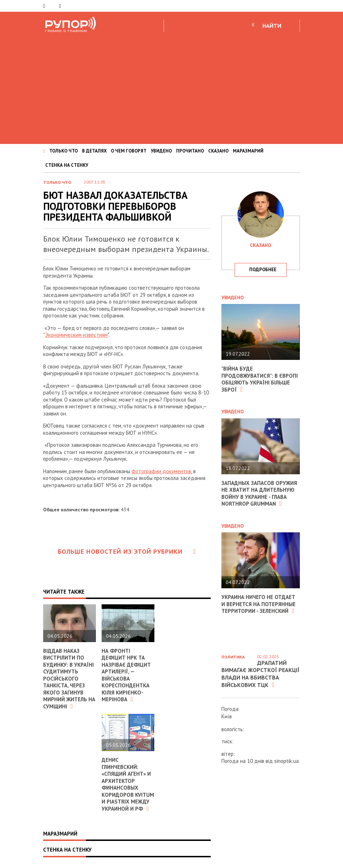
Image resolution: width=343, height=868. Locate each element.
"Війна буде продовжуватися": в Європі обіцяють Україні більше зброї (260, 379)
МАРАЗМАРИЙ (248, 151)
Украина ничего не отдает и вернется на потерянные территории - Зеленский (258, 604)
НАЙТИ (272, 26)
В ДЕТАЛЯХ (94, 151)
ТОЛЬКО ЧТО (63, 151)
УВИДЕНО (161, 151)
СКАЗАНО (218, 151)
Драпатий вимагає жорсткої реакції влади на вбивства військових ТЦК (260, 674)
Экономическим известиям (76, 335)
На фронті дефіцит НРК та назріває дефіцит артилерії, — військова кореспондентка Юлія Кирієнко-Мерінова (126, 675)
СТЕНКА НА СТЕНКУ (67, 165)
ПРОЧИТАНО (190, 151)
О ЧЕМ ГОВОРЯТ (129, 151)
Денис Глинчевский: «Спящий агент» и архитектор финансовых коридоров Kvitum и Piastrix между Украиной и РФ (128, 784)
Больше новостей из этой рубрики (127, 551)
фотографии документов (161, 471)
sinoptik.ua (286, 761)
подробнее (263, 270)
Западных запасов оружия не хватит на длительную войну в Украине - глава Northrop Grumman (259, 494)
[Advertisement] (171, 87)
